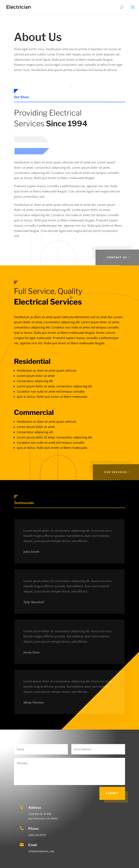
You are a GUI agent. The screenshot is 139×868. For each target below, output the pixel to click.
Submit (112, 793)
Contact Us (123, 257)
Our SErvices (122, 472)
